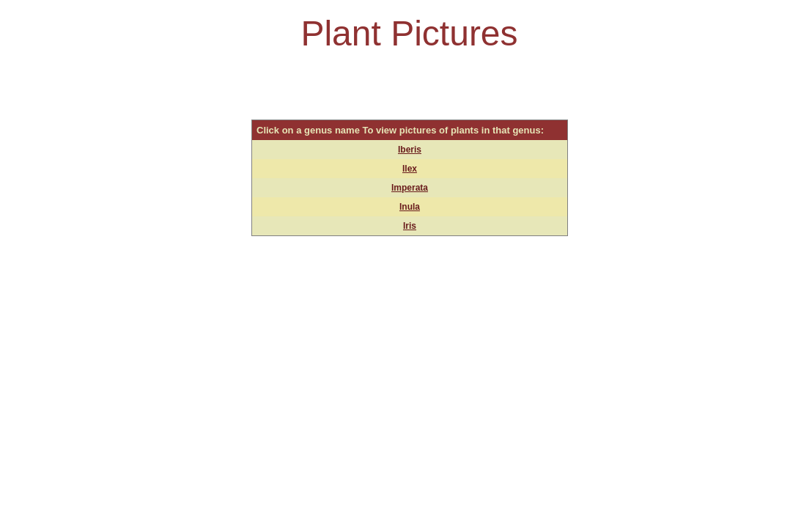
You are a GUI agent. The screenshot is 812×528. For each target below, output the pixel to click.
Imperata (410, 188)
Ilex (410, 169)
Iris (410, 226)
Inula (410, 207)
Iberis (410, 150)
